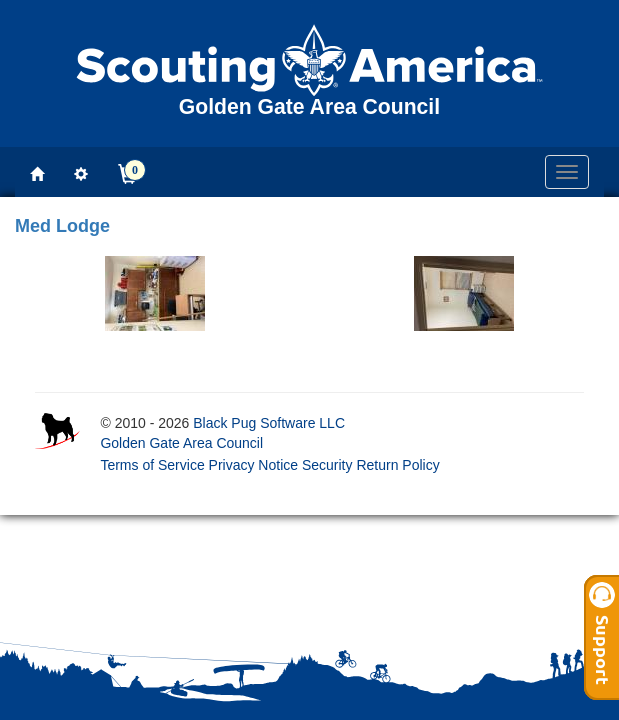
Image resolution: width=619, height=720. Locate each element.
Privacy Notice (253, 465)
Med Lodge (62, 226)
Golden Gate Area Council (181, 443)
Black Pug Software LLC (269, 423)
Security (327, 465)
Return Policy (397, 465)
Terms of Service (152, 465)
